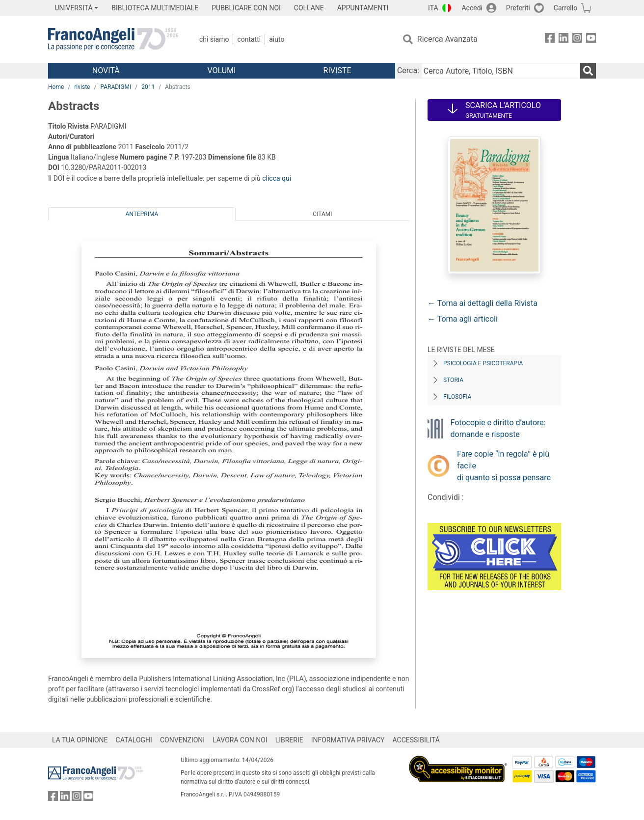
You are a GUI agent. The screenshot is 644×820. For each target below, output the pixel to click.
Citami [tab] (322, 214)
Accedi (472, 8)
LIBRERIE (289, 740)
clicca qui (277, 178)
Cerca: (408, 70)
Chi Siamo (214, 39)
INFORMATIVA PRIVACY (348, 740)
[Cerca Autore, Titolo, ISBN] (501, 71)
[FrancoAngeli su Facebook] (550, 40)
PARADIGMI (116, 87)
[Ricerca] (588, 71)
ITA (433, 8)
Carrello (565, 8)
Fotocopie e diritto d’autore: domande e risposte (498, 428)
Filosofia (457, 397)
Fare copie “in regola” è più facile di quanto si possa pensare (504, 466)
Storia (453, 380)
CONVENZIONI (182, 740)
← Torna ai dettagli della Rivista (483, 303)
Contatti (249, 39)
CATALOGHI (134, 740)
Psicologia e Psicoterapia (483, 363)
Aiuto (277, 39)
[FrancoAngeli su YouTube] (591, 40)
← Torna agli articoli (463, 319)
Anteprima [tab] (142, 214)
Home (56, 87)
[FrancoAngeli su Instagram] (577, 40)
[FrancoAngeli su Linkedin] (563, 40)
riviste (82, 87)
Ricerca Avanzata (447, 39)
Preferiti (518, 8)
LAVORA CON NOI (240, 740)
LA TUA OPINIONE (80, 740)
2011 (148, 87)
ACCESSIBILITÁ (416, 740)
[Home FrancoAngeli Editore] (113, 39)
